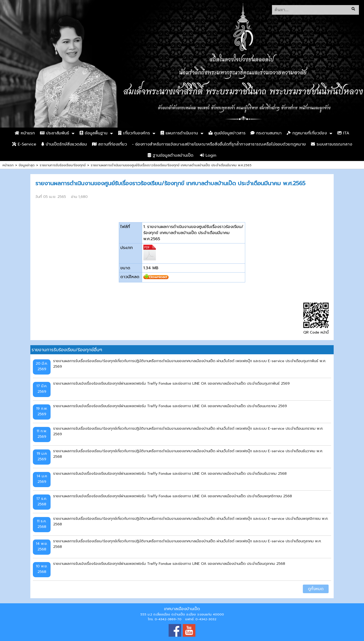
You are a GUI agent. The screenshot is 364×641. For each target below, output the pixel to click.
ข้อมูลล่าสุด (27, 165)
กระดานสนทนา (266, 133)
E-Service (24, 144)
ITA (343, 133)
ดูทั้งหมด (316, 589)
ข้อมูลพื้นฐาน (94, 133)
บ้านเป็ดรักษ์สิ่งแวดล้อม (64, 144)
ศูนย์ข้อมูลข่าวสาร (227, 133)
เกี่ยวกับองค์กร (134, 133)
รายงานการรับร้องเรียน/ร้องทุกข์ (63, 165)
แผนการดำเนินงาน (179, 133)
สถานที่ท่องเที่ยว (109, 144)
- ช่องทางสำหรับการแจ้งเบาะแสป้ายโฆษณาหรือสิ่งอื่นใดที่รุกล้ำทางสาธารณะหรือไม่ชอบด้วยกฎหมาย (219, 144)
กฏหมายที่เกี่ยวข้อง (307, 133)
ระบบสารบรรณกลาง (332, 144)
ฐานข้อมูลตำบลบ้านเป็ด (170, 155)
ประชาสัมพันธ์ (54, 133)
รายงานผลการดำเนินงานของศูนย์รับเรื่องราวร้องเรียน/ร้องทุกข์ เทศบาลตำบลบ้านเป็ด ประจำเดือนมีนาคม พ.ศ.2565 (171, 165)
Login (208, 155)
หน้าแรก (25, 133)
